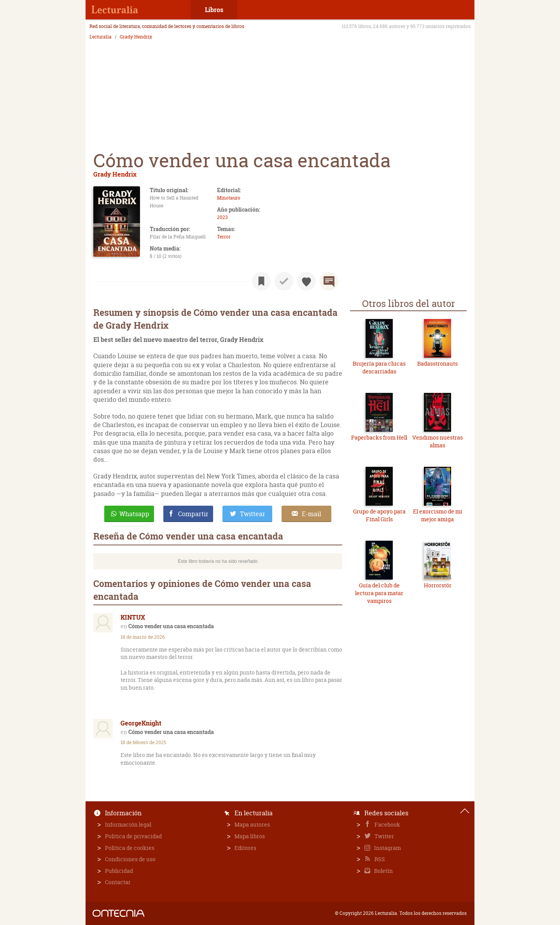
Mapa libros (250, 836)
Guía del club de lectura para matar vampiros (379, 593)
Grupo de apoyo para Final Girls (379, 515)
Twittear (253, 514)
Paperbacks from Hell (379, 437)
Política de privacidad (133, 836)
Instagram (387, 848)
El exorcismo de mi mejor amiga (438, 515)
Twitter (384, 836)
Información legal (128, 824)
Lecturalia (101, 37)
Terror (224, 237)
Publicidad (119, 871)
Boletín (383, 871)
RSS (379, 859)
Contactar (118, 882)
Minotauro (229, 198)
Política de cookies (130, 848)
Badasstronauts (437, 364)
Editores (245, 848)
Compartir (193, 514)
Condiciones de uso (130, 859)
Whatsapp (134, 514)
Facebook (387, 824)
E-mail (311, 514)
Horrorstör (438, 585)
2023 (222, 217)
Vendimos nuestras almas (437, 441)
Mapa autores (252, 824)
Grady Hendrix (136, 37)
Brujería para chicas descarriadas (379, 367)
